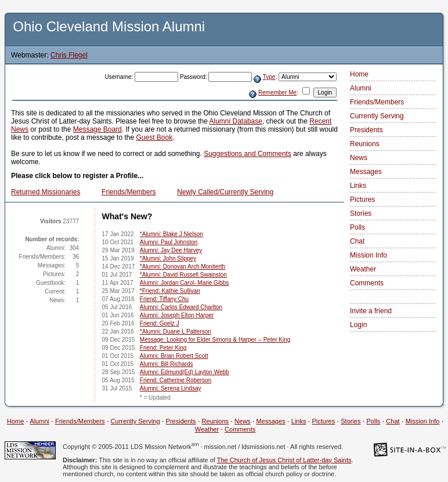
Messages (366, 172)
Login (358, 325)
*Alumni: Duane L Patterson (176, 331)
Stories (361, 213)
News (359, 158)
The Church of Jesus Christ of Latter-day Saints (284, 460)
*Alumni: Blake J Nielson (171, 234)
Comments (367, 283)
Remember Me (277, 93)
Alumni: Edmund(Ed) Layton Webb (185, 372)
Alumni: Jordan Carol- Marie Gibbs (184, 283)
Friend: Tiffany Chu (164, 299)
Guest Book (154, 137)
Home (359, 74)
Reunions (365, 144)
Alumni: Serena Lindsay (171, 388)
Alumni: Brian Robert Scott (174, 356)
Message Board (97, 129)
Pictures (362, 200)
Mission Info (368, 255)
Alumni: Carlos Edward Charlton (181, 307)
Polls (357, 227)
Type (269, 77)
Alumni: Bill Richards (167, 364)
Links (358, 186)
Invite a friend (371, 311)
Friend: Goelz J (160, 323)
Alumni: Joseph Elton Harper (177, 315)
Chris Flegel (69, 55)
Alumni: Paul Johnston (169, 242)
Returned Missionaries (46, 192)
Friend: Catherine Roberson (176, 380)
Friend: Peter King (163, 348)
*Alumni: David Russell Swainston (183, 275)
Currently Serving (377, 116)
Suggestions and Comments (248, 154)
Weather (363, 269)
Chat (357, 241)
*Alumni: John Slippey (168, 258)
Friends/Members (129, 192)
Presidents (366, 130)
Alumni (361, 88)
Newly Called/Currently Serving (225, 192)
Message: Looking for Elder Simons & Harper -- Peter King (215, 340)
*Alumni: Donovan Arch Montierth (183, 267)
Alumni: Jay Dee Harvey (171, 250)
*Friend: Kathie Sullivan (170, 291)
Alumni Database (236, 121)
